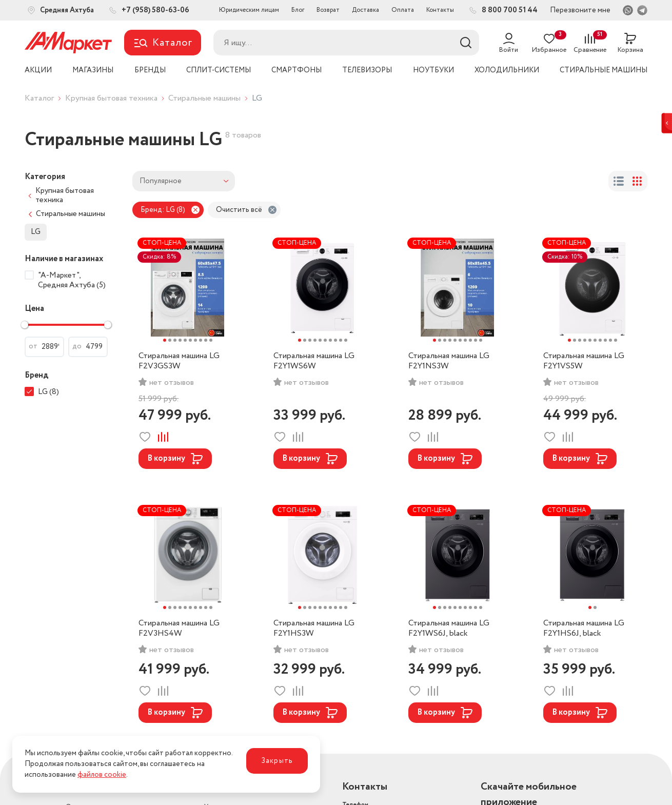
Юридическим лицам (249, 10)
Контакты (440, 10)
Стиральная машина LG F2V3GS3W (179, 361)
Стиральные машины (204, 98)
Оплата (403, 10)
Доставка (365, 10)
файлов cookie (102, 775)
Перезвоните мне (580, 10)
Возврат (328, 10)
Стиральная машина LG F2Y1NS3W (449, 361)
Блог (298, 10)
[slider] (25, 325)
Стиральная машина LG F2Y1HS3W (314, 629)
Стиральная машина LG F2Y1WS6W (314, 361)
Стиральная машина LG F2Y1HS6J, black (584, 629)
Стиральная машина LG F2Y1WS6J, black (449, 629)
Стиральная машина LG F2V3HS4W (179, 629)
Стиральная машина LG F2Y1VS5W (584, 361)
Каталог (39, 98)
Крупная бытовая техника (111, 98)
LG (36, 232)
